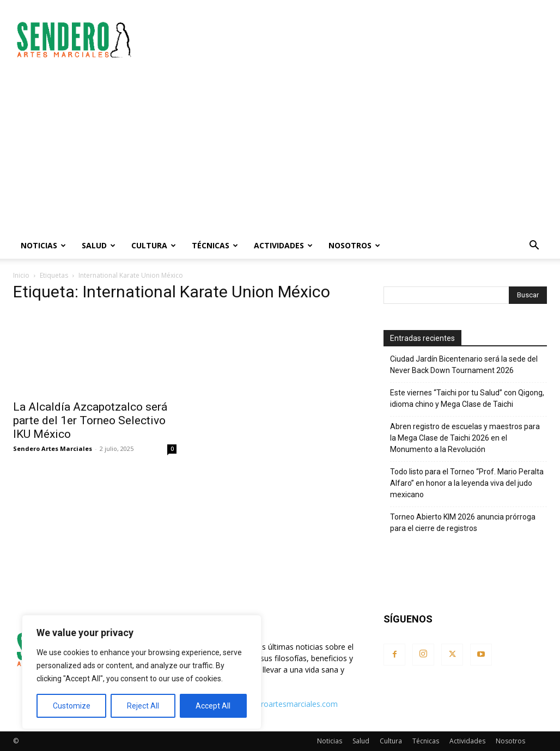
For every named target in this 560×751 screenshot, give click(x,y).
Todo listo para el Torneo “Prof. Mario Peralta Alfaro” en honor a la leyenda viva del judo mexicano (467, 483)
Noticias (43, 245)
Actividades (283, 245)
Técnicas (215, 245)
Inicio (21, 275)
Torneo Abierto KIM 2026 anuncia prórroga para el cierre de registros (463, 523)
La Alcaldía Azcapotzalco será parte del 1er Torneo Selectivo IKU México (90, 420)
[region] (142, 672)
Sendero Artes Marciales (53, 448)
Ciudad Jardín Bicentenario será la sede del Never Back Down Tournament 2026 (464, 365)
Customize (72, 706)
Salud (99, 245)
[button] (534, 246)
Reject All (143, 706)
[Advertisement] (349, 40)
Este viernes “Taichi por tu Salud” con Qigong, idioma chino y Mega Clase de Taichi (467, 398)
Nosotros (354, 245)
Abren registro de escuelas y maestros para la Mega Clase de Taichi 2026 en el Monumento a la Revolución (465, 438)
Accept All (213, 706)
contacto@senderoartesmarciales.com (269, 704)
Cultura (154, 245)
